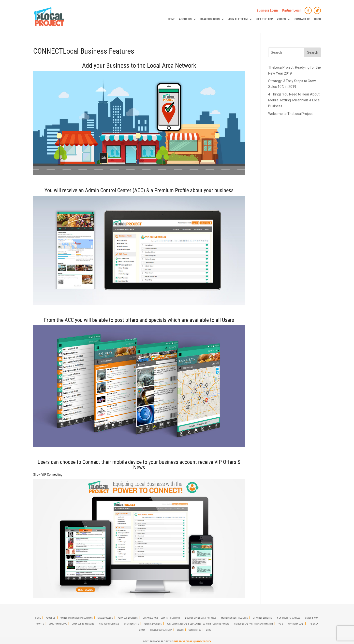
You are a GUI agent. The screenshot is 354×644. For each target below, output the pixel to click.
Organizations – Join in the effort (162, 618)
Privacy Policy (203, 642)
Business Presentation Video (201, 618)
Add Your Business (128, 618)
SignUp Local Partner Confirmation (254, 624)
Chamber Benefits (262, 618)
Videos (281, 19)
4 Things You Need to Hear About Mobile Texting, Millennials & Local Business (294, 100)
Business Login (267, 10)
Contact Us (302, 19)
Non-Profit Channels (289, 618)
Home (171, 19)
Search (313, 52)
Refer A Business (153, 624)
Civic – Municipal (58, 624)
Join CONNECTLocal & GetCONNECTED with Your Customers (198, 624)
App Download (296, 624)
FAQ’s (280, 624)
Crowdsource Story (161, 630)
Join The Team (238, 19)
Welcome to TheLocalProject (290, 114)
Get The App (265, 19)
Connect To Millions (83, 624)
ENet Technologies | (184, 642)
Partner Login (292, 10)
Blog (317, 19)
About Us (185, 19)
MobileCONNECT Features (235, 618)
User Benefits (132, 624)
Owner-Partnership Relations (77, 618)
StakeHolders (210, 19)
